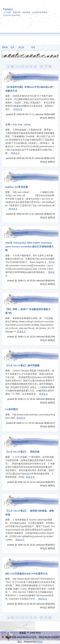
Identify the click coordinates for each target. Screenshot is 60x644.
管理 (33, 47)
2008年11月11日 (20, 356)
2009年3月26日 (20, 177)
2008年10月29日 (20, 442)
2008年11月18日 (20, 233)
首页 (12, 47)
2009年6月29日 (20, 77)
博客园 (5, 47)
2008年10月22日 (20, 564)
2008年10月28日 (20, 501)
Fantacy (8, 9)
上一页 (10, 67)
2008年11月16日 (20, 299)
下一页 (48, 67)
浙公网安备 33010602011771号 (19, 637)
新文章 (21, 47)
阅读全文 (18, 109)
